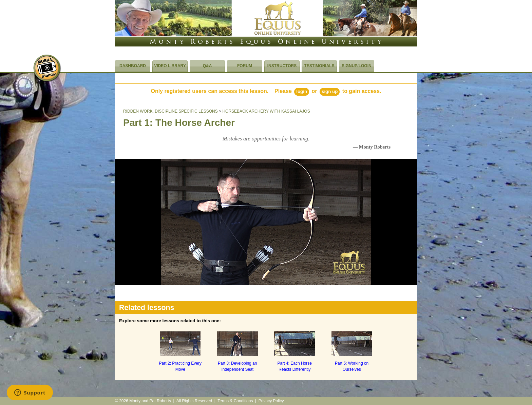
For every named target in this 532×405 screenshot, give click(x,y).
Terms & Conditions (235, 401)
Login (302, 91)
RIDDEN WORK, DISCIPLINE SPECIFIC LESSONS (170, 111)
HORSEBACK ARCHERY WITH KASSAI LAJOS (266, 111)
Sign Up (330, 91)
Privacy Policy (271, 401)
